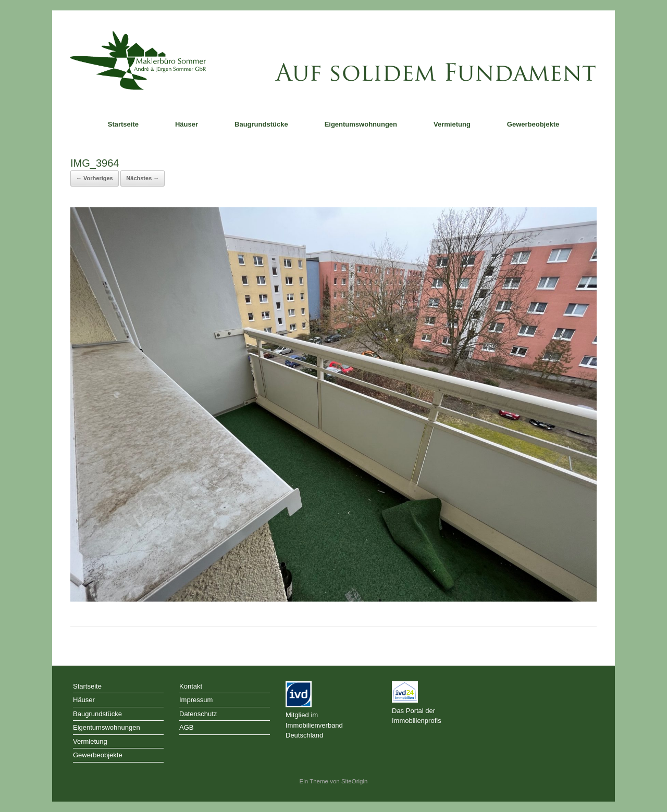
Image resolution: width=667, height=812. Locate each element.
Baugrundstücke (261, 124)
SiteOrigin (355, 781)
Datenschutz (198, 714)
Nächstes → (143, 178)
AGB (186, 727)
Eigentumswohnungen (361, 124)
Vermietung (452, 124)
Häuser (187, 124)
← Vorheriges (95, 178)
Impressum (196, 700)
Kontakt (191, 686)
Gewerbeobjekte (533, 124)
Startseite (123, 124)
